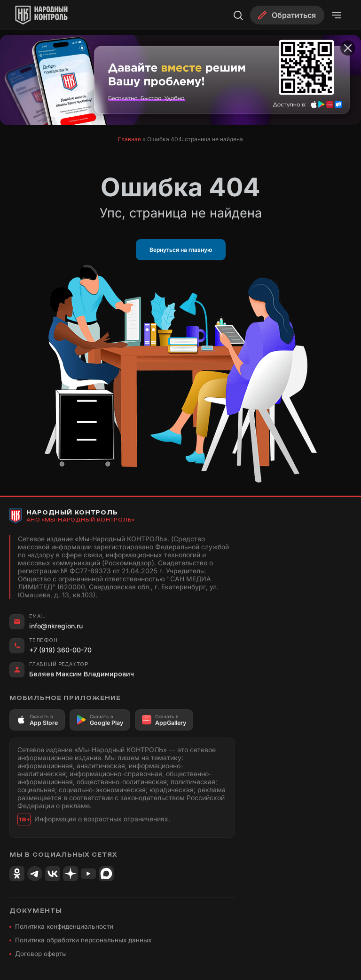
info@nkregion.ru (56, 626)
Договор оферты (41, 954)
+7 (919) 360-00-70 (60, 650)
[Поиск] (238, 15)
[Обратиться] (287, 15)
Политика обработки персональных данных (83, 940)
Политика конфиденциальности (64, 926)
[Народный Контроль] (50, 15)
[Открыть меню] (337, 15)
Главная (129, 139)
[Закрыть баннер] (348, 48)
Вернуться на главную (181, 250)
